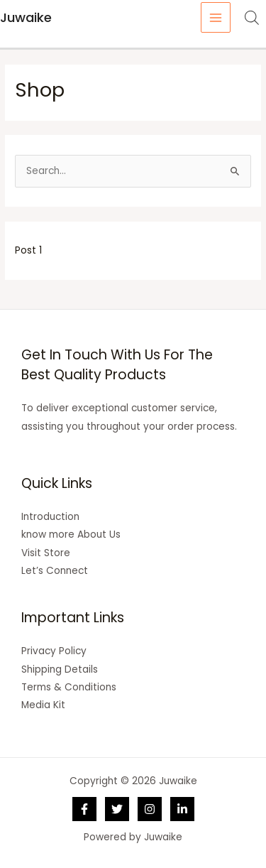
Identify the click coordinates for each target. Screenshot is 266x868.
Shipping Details (60, 669)
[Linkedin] (182, 809)
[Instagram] (150, 809)
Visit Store (46, 553)
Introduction (50, 517)
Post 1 (28, 250)
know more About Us (71, 535)
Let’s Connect (55, 571)
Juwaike (26, 17)
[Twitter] (117, 809)
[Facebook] (84, 809)
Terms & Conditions (69, 687)
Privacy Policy (54, 651)
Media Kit (43, 705)
